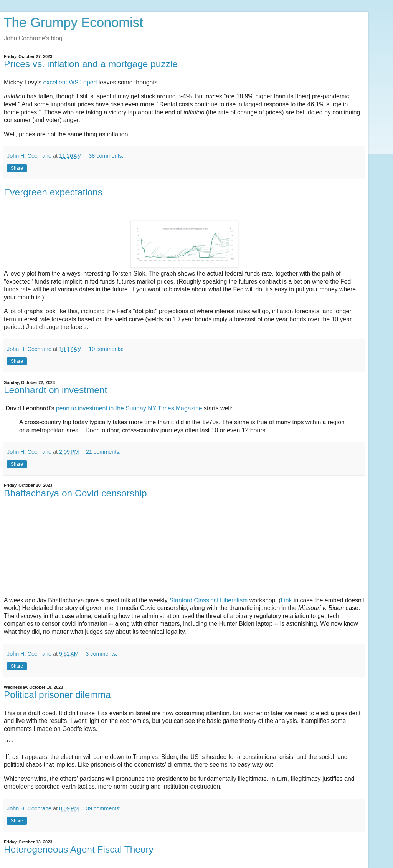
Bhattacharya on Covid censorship (75, 493)
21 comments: (103, 452)
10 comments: (106, 349)
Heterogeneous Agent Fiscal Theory (79, 849)
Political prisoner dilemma (57, 695)
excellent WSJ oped (69, 82)
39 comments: (103, 808)
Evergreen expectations (53, 192)
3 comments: (101, 654)
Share (17, 168)
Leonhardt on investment (55, 390)
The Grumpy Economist (73, 23)
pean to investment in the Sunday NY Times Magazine (130, 408)
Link (286, 600)
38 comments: (106, 156)
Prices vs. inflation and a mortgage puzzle (91, 64)
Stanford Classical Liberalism (208, 600)
